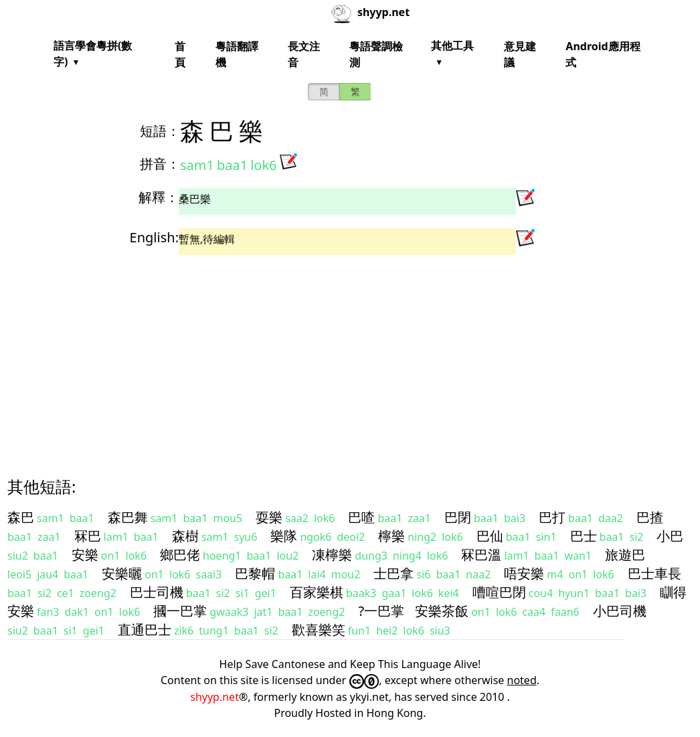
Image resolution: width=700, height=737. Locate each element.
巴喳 (361, 517)
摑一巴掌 (180, 611)
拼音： (160, 164)
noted (522, 680)
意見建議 (520, 54)
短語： (160, 131)
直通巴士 (145, 630)
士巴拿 (393, 573)
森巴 (21, 517)
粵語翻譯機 (237, 54)
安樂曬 (122, 573)
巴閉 (458, 517)
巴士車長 (654, 573)
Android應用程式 (603, 54)
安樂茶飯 (442, 611)
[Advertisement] (350, 354)
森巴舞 (128, 517)
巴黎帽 (255, 573)
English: (154, 237)
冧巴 (88, 536)
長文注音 (304, 54)
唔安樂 (524, 573)
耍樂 (269, 517)
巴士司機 (157, 592)
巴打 (552, 517)
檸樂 (391, 536)
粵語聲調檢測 (376, 54)
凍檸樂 (332, 555)
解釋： (159, 197)
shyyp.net (214, 697)
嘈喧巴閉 (499, 592)
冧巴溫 (481, 555)
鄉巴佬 (180, 555)
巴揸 (650, 517)
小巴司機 (620, 611)
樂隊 (284, 536)
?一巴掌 (381, 611)
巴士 (584, 536)
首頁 (180, 54)
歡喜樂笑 (319, 630)
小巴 (670, 536)
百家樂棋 (317, 592)
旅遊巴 (625, 555)
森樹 (185, 536)
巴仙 (490, 536)
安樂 (85, 555)
